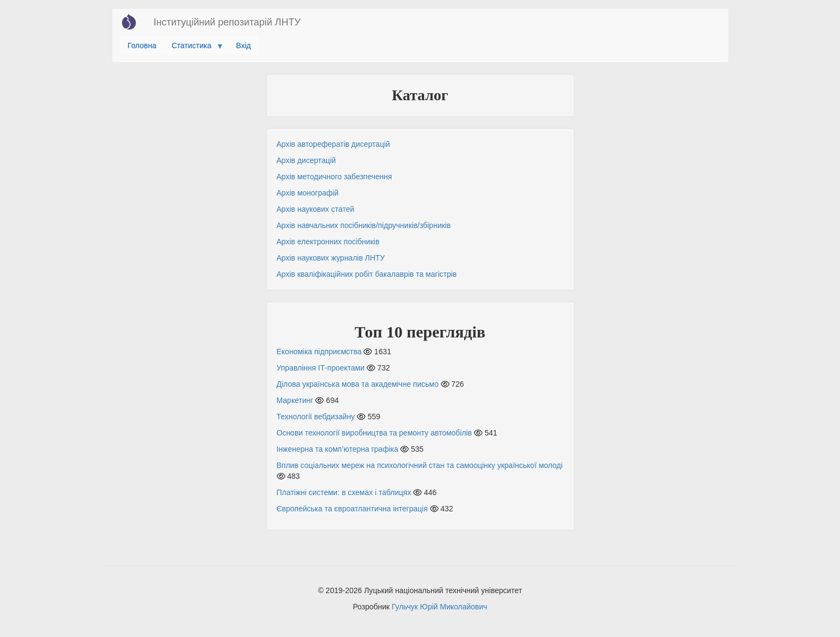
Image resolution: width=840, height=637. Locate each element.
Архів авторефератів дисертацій (334, 144)
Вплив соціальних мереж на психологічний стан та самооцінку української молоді (420, 465)
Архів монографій (308, 193)
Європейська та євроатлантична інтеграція (352, 509)
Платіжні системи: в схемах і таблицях (344, 492)
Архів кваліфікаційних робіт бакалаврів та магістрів (367, 274)
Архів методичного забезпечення (334, 177)
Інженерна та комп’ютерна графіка (338, 449)
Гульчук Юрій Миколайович (439, 607)
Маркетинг (295, 400)
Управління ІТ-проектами (321, 368)
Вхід (243, 45)
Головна (142, 45)
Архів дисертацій (307, 160)
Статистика (194, 48)
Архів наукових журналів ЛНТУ (331, 258)
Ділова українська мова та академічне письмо (358, 384)
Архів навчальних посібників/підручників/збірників (364, 225)
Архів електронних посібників (328, 242)
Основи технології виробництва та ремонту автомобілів (375, 433)
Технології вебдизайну (316, 417)
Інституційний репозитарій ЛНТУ (227, 22)
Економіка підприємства (319, 352)
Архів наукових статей (316, 209)
